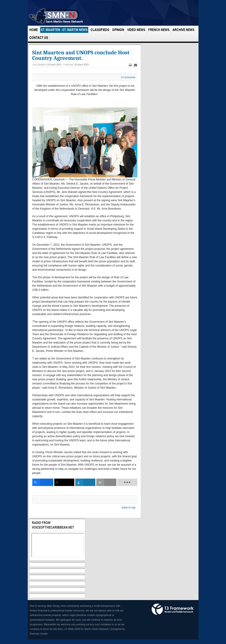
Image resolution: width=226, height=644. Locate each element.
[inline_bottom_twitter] (64, 482)
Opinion (118, 30)
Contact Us (39, 38)
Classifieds (100, 30)
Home (34, 30)
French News (159, 30)
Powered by (173, 609)
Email (136, 65)
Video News (136, 30)
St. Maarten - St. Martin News (64, 30)
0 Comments (128, 77)
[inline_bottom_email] (106, 482)
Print (130, 65)
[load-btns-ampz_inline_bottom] (127, 482)
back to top (129, 508)
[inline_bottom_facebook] (43, 482)
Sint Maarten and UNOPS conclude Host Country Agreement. (81, 55)
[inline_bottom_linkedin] (85, 482)
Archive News (183, 30)
